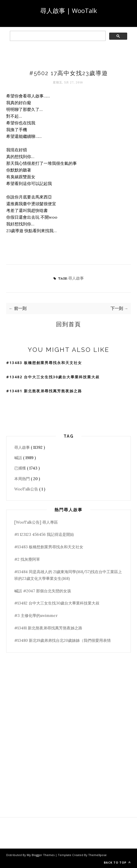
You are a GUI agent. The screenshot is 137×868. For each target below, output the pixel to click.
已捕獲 (21, 468)
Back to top (117, 862)
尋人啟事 (76, 278)
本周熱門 (23, 479)
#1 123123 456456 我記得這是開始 (44, 534)
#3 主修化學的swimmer (36, 616)
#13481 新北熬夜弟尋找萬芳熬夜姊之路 (44, 391)
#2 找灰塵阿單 (27, 559)
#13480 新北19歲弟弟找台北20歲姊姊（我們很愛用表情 (63, 640)
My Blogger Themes (41, 855)
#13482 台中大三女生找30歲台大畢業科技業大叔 (53, 377)
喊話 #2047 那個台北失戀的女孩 (43, 591)
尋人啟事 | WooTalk (69, 10)
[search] (57, 36)
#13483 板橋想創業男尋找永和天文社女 (44, 363)
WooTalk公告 (27, 489)
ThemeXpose (97, 855)
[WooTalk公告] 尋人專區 (36, 522)
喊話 (19, 458)
